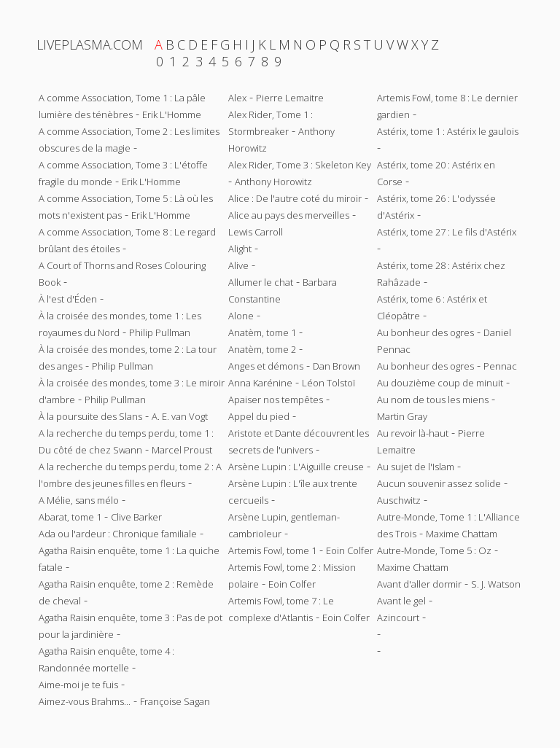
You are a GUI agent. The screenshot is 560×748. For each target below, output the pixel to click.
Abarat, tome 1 (70, 517)
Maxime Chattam (462, 534)
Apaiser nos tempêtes (276, 400)
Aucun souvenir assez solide (439, 483)
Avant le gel (401, 601)
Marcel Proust (182, 450)
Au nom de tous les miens (433, 400)
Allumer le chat (261, 282)
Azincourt (398, 618)
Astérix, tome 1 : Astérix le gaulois (448, 131)
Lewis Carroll (256, 232)
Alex (237, 98)
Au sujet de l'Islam (416, 467)
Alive (238, 265)
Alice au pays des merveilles (289, 215)
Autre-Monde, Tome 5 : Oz (434, 550)
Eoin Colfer (350, 550)
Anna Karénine (260, 383)
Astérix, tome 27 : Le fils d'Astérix (447, 232)
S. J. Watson (496, 584)
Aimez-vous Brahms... (85, 701)
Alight (240, 249)
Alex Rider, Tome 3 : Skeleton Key (300, 165)
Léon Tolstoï (328, 383)
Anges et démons (266, 366)
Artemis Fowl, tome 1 (272, 550)
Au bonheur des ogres (425, 332)
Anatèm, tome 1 (262, 332)
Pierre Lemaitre (290, 98)
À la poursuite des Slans (90, 416)
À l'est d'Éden (68, 299)
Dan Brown (337, 366)
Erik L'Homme (172, 114)
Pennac (500, 366)
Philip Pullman (160, 332)
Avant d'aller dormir (419, 584)
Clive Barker (136, 517)
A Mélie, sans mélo (79, 500)
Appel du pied (259, 416)
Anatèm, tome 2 (262, 349)
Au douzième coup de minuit (440, 383)
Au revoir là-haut (413, 433)
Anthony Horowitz (273, 182)
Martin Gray (402, 416)
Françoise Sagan (175, 701)
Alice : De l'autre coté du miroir (295, 198)
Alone (241, 316)
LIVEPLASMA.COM (90, 44)
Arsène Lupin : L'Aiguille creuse (296, 467)
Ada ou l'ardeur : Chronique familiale (118, 534)
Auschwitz (399, 500)
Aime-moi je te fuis (78, 685)
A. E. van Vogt (180, 416)
